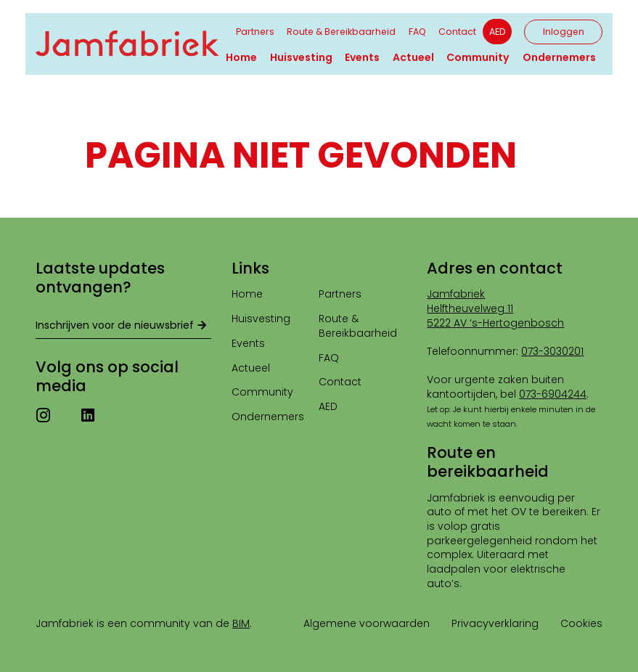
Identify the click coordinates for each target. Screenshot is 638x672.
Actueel (413, 57)
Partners (255, 32)
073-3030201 (552, 351)
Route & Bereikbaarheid (341, 32)
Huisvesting (301, 57)
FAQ (417, 32)
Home (241, 57)
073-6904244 (553, 394)
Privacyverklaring (495, 623)
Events (362, 57)
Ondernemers (559, 57)
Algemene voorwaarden (367, 623)
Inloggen (564, 32)
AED (497, 32)
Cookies (581, 623)
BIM (241, 623)
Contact (457, 32)
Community (478, 57)
